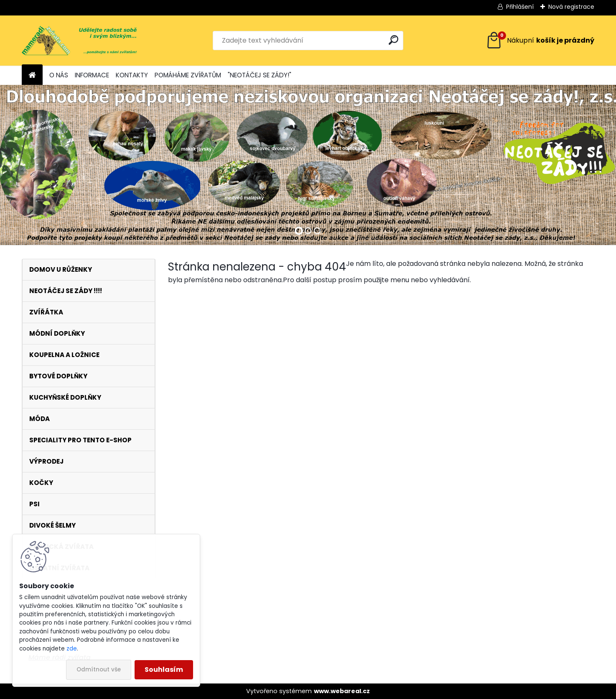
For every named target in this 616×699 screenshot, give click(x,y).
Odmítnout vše (99, 670)
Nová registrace (571, 7)
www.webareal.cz (342, 691)
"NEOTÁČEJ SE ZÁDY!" (260, 75)
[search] (393, 40)
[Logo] (79, 41)
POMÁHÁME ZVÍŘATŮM (188, 75)
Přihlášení (520, 7)
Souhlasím (164, 670)
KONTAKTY (132, 75)
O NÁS (59, 75)
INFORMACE (92, 75)
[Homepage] (32, 75)
